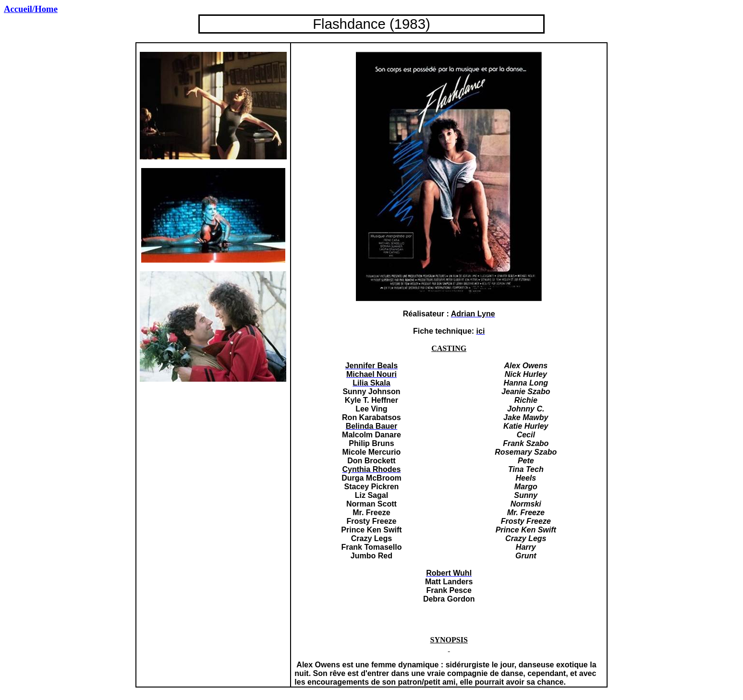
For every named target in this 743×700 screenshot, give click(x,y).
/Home (31, 9)
